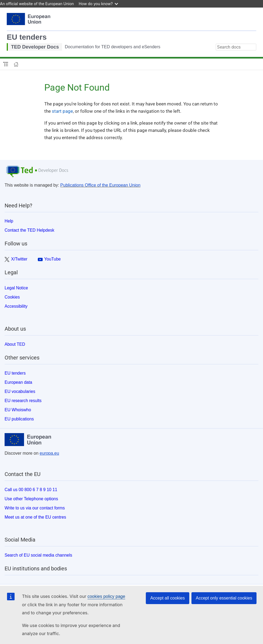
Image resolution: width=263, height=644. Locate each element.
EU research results (23, 401)
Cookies (12, 297)
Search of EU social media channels (38, 555)
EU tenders (27, 37)
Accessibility (16, 306)
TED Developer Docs (35, 47)
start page (62, 111)
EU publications (19, 419)
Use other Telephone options (31, 499)
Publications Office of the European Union (100, 185)
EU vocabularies (20, 391)
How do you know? (99, 4)
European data (18, 382)
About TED (15, 344)
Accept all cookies (167, 598)
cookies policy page (106, 596)
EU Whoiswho (18, 410)
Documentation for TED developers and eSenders (113, 47)
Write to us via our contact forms (35, 508)
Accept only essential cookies (224, 598)
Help (9, 221)
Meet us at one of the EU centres (35, 517)
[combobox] (236, 47)
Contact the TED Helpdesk (29, 230)
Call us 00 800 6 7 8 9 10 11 (31, 490)
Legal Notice (16, 288)
